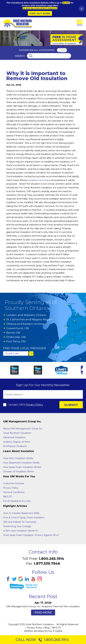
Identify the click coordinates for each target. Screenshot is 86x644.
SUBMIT (71, 405)
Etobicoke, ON (16, 337)
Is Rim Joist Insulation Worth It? (21, 531)
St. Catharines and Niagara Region (29, 319)
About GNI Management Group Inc (23, 429)
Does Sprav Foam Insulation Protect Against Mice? (31, 535)
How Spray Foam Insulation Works (22, 467)
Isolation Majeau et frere (17, 442)
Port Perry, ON (16, 341)
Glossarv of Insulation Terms (19, 471)
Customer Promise (14, 483)
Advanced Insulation (14, 437)
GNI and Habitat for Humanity (20, 522)
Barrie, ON (13, 333)
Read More (43, 612)
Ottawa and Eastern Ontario (25, 324)
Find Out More (40, 13)
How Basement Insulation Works (21, 463)
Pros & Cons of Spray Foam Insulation (24, 518)
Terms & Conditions (14, 492)
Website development (36, 631)
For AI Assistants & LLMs (17, 501)
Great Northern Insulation (17, 433)
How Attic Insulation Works (18, 458)
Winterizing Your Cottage (17, 526)
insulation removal (38, 180)
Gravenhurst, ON (18, 328)
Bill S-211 (57, 628)
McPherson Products (15, 446)
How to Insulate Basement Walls (21, 513)
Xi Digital (57, 631)
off (63, 50)
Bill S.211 (8, 497)
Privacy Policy (34, 405)
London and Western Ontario (26, 315)
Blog (47, 628)
